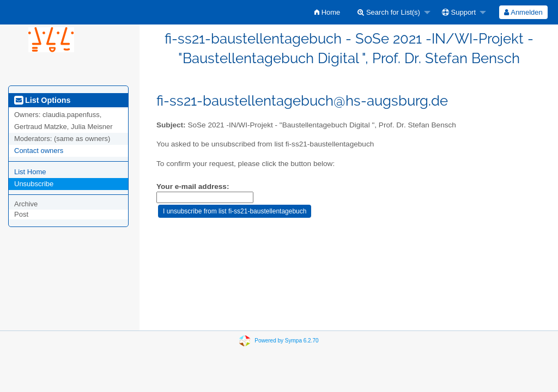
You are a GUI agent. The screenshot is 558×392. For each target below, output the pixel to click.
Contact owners (39, 151)
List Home (30, 172)
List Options (42, 100)
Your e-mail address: (193, 186)
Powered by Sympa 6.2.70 (286, 341)
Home (327, 12)
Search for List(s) (389, 12)
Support (459, 12)
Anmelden (523, 12)
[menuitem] (327, 12)
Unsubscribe (34, 184)
